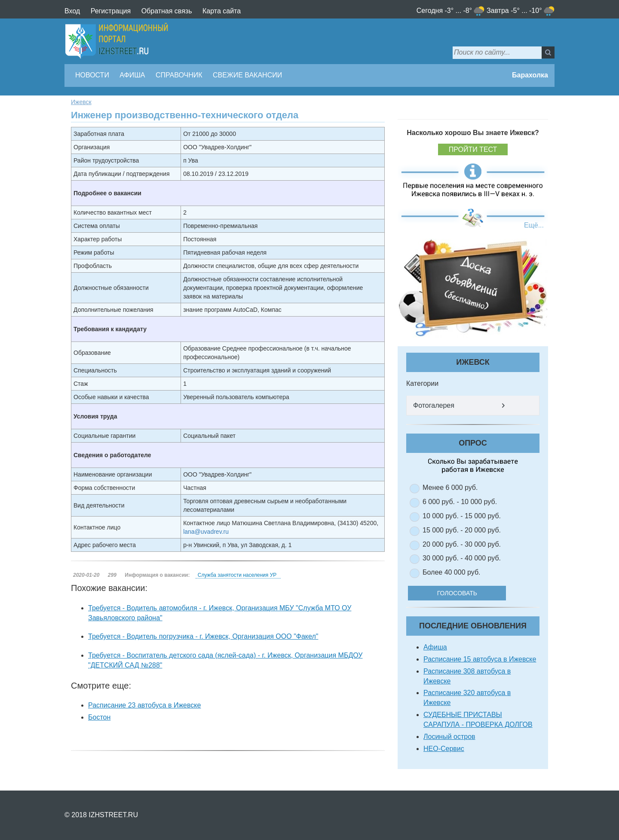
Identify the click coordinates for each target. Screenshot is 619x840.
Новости (92, 75)
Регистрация (111, 11)
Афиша (132, 75)
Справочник (179, 75)
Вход (72, 11)
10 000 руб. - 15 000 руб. (462, 516)
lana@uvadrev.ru (206, 532)
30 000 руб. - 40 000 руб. (462, 558)
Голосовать (464, 593)
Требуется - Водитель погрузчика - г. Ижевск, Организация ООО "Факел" (203, 636)
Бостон (99, 717)
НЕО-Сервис (444, 749)
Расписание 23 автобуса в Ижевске (144, 705)
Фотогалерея (434, 405)
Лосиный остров (449, 737)
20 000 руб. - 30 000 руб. (462, 544)
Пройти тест (473, 149)
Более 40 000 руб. (452, 572)
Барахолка (530, 75)
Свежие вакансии (247, 75)
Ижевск (81, 102)
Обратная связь (167, 11)
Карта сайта (222, 11)
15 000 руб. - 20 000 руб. (462, 530)
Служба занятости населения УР (237, 575)
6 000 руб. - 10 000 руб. (460, 502)
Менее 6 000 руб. (450, 488)
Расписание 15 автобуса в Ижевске (480, 659)
